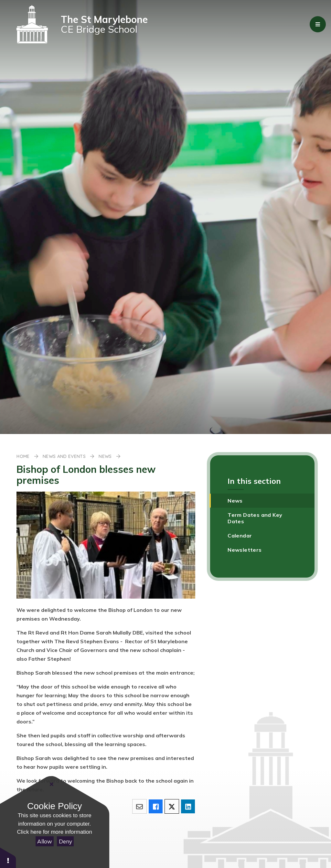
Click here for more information (55, 832)
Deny (65, 841)
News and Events (64, 456)
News (105, 456)
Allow (45, 841)
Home (23, 456)
